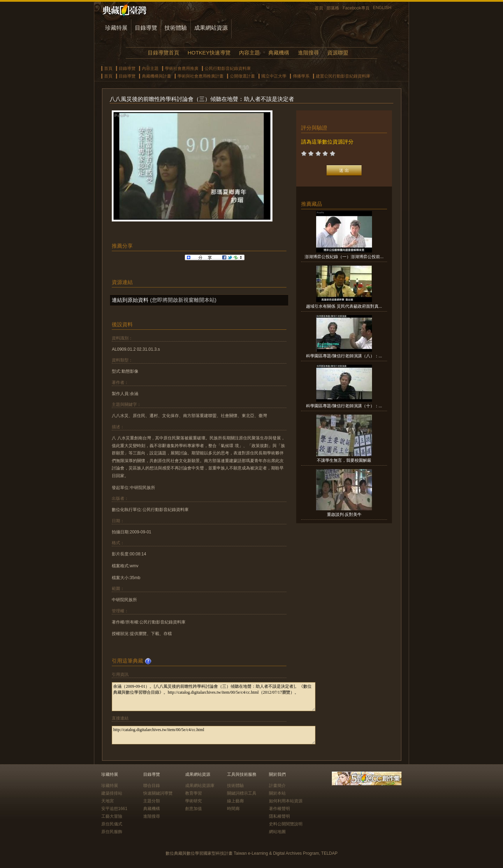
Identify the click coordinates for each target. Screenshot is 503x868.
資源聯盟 (338, 53)
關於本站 (277, 793)
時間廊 (233, 809)
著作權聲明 (279, 809)
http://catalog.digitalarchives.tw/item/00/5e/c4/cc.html (214, 735)
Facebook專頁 (356, 8)
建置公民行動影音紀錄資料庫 (343, 76)
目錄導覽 (146, 28)
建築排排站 (112, 793)
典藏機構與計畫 (156, 76)
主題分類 (152, 801)
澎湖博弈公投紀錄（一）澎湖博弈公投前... (344, 257)
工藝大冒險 (112, 816)
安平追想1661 (114, 809)
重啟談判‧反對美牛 (344, 515)
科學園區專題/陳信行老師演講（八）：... (344, 356)
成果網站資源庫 (200, 786)
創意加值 (194, 809)
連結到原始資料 (130, 300)
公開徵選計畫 (242, 76)
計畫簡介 (277, 786)
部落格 (333, 8)
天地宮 (108, 801)
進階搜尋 (308, 53)
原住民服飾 (112, 832)
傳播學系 (301, 76)
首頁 (319, 8)
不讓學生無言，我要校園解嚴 (344, 460)
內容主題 (249, 53)
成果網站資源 (211, 28)
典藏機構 (279, 53)
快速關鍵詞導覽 (158, 793)
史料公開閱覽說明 (286, 824)
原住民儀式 (112, 824)
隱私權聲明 (279, 816)
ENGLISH (382, 8)
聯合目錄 (152, 786)
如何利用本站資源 (286, 801)
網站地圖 (277, 832)
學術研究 (194, 801)
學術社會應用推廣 (182, 68)
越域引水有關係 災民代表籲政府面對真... (344, 306)
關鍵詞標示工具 (242, 793)
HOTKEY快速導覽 (209, 53)
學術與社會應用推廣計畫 (201, 76)
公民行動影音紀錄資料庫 (228, 68)
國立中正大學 (274, 76)
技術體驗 (176, 28)
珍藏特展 (116, 28)
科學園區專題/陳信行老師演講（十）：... (344, 406)
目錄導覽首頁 (163, 53)
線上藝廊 (235, 801)
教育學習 (194, 793)
